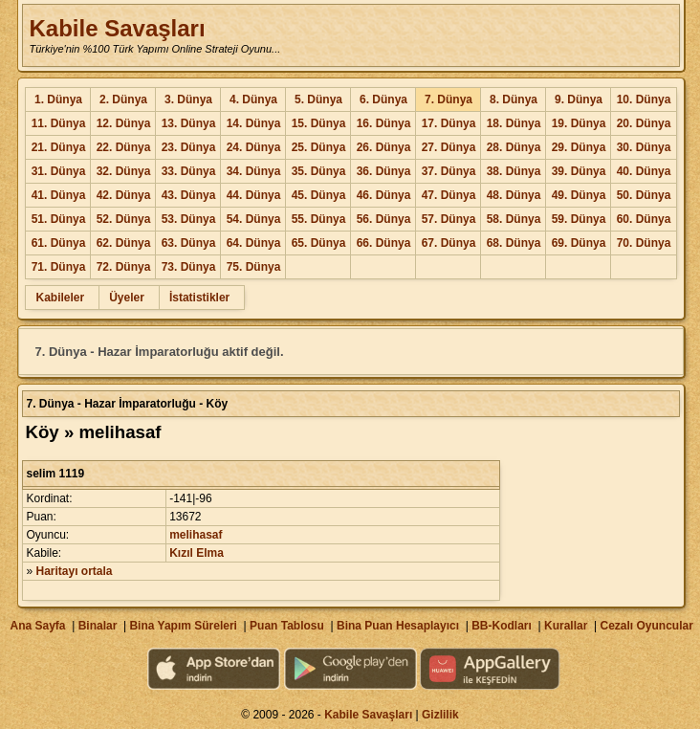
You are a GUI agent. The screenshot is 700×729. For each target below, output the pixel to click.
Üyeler (127, 298)
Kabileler (60, 298)
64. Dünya (254, 243)
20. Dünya (644, 123)
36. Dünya (384, 171)
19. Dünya (579, 123)
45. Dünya (319, 195)
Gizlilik (440, 715)
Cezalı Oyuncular (646, 626)
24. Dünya (254, 147)
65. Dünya (319, 243)
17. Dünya (449, 123)
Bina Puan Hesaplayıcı (398, 626)
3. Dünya (188, 99)
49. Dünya (579, 195)
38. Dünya (514, 171)
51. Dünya (59, 219)
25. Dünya (319, 147)
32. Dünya (124, 171)
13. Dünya (189, 123)
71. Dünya (59, 267)
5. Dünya (318, 99)
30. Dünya (644, 147)
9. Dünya (579, 99)
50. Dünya (644, 195)
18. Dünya (514, 123)
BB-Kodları (502, 626)
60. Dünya (644, 219)
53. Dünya (189, 219)
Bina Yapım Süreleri (183, 626)
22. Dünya (124, 147)
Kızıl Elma (197, 553)
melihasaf (196, 535)
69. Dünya (579, 243)
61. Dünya (59, 243)
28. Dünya (514, 147)
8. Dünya (514, 99)
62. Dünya (124, 243)
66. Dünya (384, 243)
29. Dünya (579, 147)
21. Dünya (59, 147)
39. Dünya (579, 171)
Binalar (98, 626)
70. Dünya (644, 243)
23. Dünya (189, 147)
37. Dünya (449, 171)
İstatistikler (199, 298)
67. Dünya (449, 243)
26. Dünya (384, 147)
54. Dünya (254, 219)
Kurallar (566, 626)
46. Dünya (384, 195)
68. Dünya (514, 243)
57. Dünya (449, 219)
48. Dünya (514, 195)
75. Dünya (254, 267)
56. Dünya (384, 219)
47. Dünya (449, 195)
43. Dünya (189, 195)
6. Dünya (383, 99)
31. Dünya (59, 171)
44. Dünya (254, 195)
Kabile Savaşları (117, 28)
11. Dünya (59, 123)
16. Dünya (384, 123)
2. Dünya (123, 99)
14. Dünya (254, 123)
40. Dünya (644, 171)
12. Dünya (124, 123)
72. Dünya (124, 267)
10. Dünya (644, 99)
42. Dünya (124, 195)
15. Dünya (319, 123)
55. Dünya (319, 219)
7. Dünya (448, 99)
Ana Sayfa (37, 626)
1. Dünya (58, 99)
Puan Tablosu (287, 626)
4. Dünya (253, 99)
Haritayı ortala (75, 571)
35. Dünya (319, 171)
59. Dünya (579, 219)
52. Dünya (124, 219)
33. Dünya (189, 171)
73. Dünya (189, 267)
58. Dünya (514, 219)
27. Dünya (449, 147)
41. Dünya (59, 195)
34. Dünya (254, 171)
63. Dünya (189, 243)
